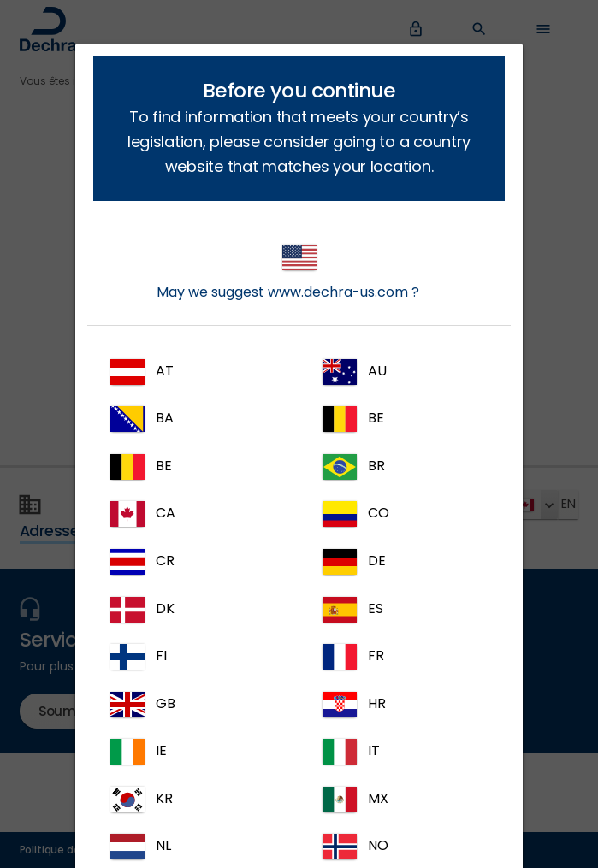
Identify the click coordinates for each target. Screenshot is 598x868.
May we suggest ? (288, 273)
